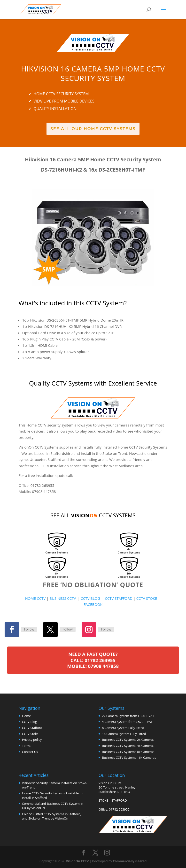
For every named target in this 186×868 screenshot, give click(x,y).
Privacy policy (32, 740)
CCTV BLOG (91, 598)
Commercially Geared (130, 861)
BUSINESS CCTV (63, 598)
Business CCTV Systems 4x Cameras (128, 746)
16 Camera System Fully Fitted (124, 734)
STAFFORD (119, 800)
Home (27, 716)
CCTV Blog (29, 722)
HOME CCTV (35, 598)
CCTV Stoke (30, 734)
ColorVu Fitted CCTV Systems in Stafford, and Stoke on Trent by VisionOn (52, 816)
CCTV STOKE (147, 598)
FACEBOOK (93, 604)
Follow (29, 629)
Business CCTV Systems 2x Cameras (128, 740)
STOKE (103, 800)
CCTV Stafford (32, 728)
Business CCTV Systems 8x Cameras (128, 752)
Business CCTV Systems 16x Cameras (129, 758)
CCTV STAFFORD (119, 598)
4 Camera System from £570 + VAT (127, 722)
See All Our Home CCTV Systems (93, 129)
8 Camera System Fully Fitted (123, 728)
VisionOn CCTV (77, 861)
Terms (27, 746)
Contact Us (30, 752)
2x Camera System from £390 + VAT (128, 716)
